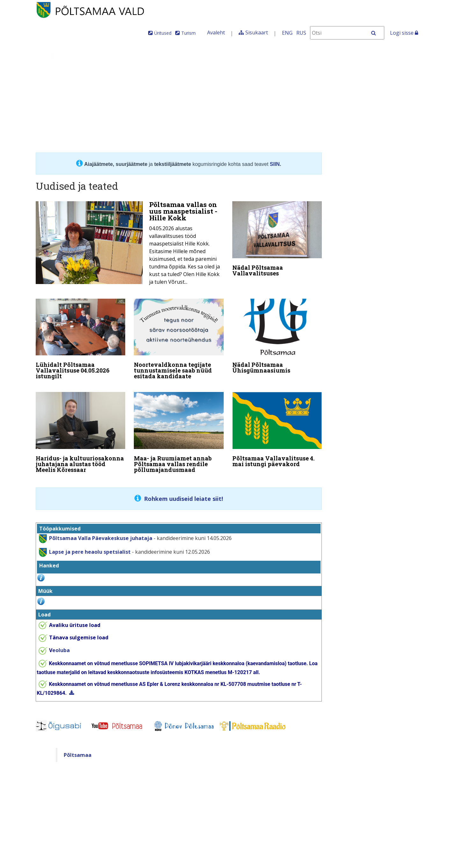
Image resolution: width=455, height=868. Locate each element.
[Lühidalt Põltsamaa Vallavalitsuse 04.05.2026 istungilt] (81, 338)
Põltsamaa (78, 749)
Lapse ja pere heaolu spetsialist (90, 545)
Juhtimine (68, 56)
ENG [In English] (287, 33)
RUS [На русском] (301, 33)
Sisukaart (257, 32)
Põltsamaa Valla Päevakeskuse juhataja (101, 531)
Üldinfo (26, 56)
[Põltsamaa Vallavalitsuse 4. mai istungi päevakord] (277, 427)
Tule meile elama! (264, 56)
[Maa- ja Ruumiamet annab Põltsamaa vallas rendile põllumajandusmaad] (179, 430)
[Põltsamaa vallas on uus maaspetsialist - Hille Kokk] (130, 245)
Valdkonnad (117, 56)
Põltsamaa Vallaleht (381, 56)
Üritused (163, 33)
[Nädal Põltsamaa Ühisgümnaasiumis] (277, 335)
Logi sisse (404, 33)
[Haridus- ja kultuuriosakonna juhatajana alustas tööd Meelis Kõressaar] (81, 430)
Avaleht (216, 32)
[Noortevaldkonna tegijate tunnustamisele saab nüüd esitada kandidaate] (179, 338)
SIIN (275, 164)
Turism (188, 33)
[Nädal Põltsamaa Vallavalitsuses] (277, 240)
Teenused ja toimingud (186, 56)
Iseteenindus (322, 56)
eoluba (59, 644)
